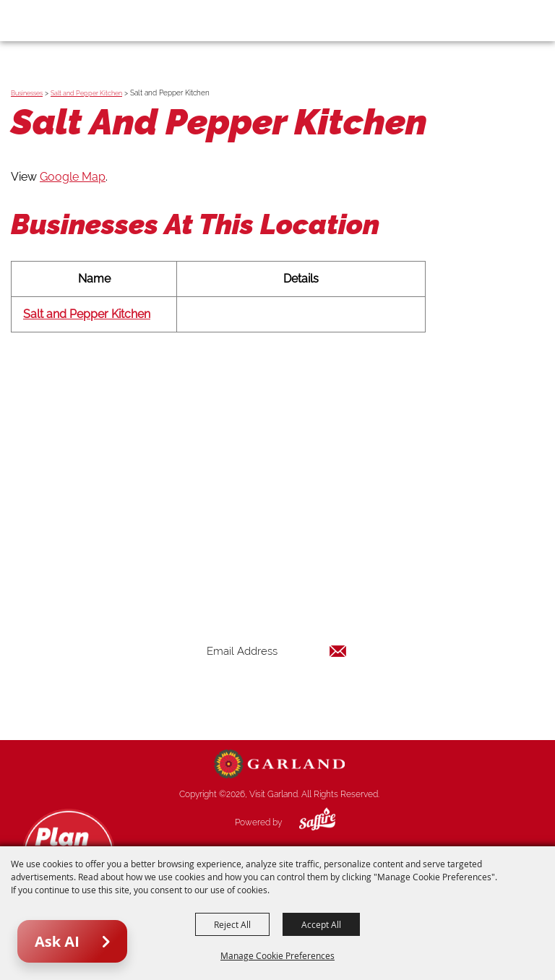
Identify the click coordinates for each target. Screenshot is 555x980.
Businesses (27, 93)
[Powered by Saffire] (306, 822)
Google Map (73, 177)
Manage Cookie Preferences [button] (277, 955)
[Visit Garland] (52, 20)
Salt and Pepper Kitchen (86, 93)
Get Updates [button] (277, 698)
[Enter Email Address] (277, 651)
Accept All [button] (321, 924)
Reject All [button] (232, 924)
